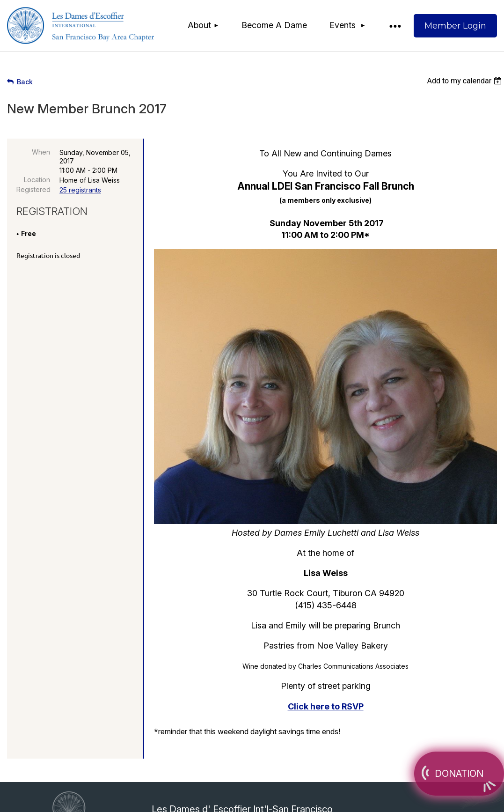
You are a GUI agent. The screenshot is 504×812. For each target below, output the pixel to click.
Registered (33, 189)
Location (37, 180)
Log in (455, 26)
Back (25, 82)
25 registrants (80, 190)
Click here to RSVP (326, 706)
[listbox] (465, 81)
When (41, 152)
